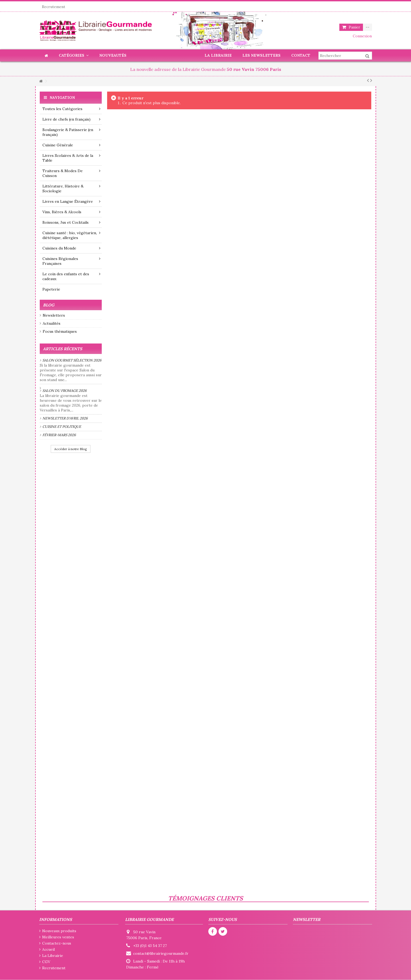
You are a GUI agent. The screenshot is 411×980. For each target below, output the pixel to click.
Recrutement (54, 7)
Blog (49, 305)
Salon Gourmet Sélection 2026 (72, 360)
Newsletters (54, 315)
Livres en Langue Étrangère (71, 201)
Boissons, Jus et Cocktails (71, 222)
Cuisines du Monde (71, 248)
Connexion (362, 36)
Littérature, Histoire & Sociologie (71, 189)
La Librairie (53, 956)
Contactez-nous (57, 943)
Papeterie (51, 289)
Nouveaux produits (59, 931)
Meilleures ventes (58, 937)
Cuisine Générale (71, 145)
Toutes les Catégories (71, 109)
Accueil (48, 949)
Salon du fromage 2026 (65, 391)
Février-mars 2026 (59, 435)
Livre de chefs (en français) (71, 119)
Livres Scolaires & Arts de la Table (71, 158)
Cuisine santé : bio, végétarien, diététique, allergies (71, 235)
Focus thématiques (60, 331)
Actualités (52, 323)
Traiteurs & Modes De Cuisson (71, 173)
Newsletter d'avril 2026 (65, 418)
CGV (46, 962)
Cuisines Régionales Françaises (71, 261)
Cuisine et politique (62, 427)
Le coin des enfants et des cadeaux (71, 276)
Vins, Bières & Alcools (71, 212)
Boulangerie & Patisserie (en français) (71, 132)
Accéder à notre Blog (71, 449)
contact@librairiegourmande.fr (161, 953)
